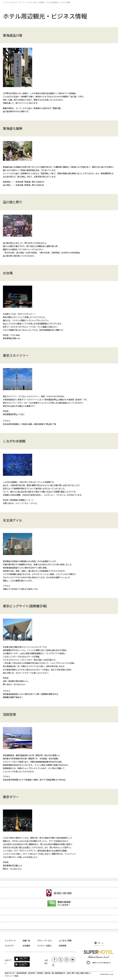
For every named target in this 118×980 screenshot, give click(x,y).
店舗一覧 (26, 941)
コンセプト (9, 946)
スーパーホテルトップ (12, 2)
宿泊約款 (32, 973)
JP (99, 943)
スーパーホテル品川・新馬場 (33, 2)
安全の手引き (10, 973)
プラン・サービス (44, 941)
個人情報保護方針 (58, 973)
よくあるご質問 (65, 941)
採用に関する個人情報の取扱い (79, 973)
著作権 (48, 973)
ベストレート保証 (11, 976)
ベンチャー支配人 (44, 946)
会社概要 (26, 946)
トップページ (10, 941)
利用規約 (40, 973)
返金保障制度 (22, 973)
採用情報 (62, 946)
